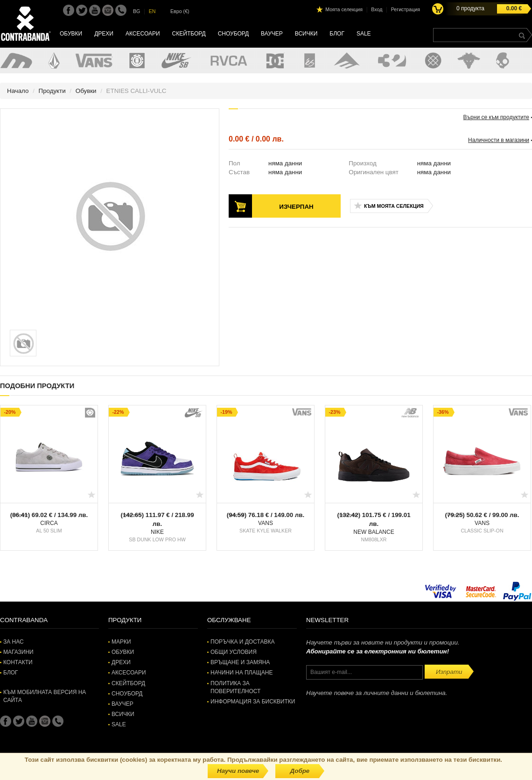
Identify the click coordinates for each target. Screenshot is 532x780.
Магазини (18, 652)
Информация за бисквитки (253, 702)
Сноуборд (233, 34)
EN (152, 11)
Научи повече (238, 771)
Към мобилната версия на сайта (45, 696)
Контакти (18, 662)
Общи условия (234, 652)
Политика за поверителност (235, 687)
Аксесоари (143, 34)
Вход (377, 9)
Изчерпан (296, 207)
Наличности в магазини (499, 140)
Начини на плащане (241, 673)
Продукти (52, 91)
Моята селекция (344, 9)
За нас (14, 642)
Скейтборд (189, 34)
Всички (306, 34)
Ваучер (272, 34)
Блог (337, 34)
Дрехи (104, 34)
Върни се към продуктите (496, 117)
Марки (121, 642)
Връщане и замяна (240, 662)
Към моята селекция (394, 206)
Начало (18, 91)
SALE (364, 34)
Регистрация (406, 9)
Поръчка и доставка (242, 642)
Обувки (71, 34)
